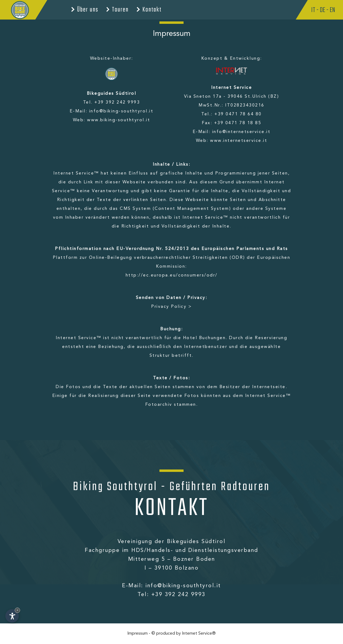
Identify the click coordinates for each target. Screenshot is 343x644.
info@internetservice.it (241, 132)
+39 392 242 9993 (117, 103)
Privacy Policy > (171, 307)
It (313, 10)
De (322, 10)
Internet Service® (199, 634)
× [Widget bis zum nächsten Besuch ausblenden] (17, 610)
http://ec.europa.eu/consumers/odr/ (172, 275)
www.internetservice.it (239, 141)
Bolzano (187, 568)
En (332, 10)
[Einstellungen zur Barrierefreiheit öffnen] (12, 616)
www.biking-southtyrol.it (119, 120)
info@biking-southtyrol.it (121, 111)
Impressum (137, 634)
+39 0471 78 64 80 (238, 114)
